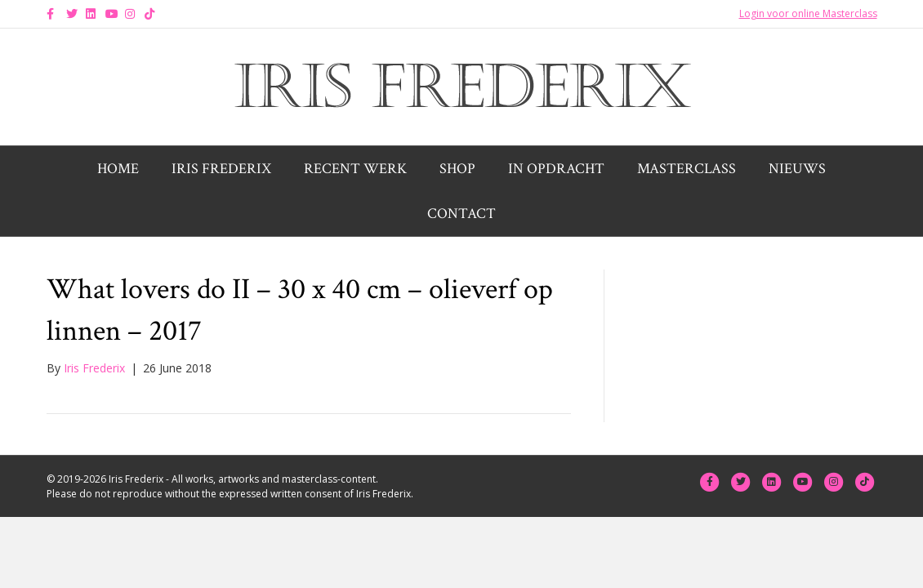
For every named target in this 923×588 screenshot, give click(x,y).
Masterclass (687, 169)
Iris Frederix (221, 169)
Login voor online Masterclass (808, 13)
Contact (461, 214)
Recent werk (355, 169)
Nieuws (797, 169)
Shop (457, 169)
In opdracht (556, 169)
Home (118, 169)
